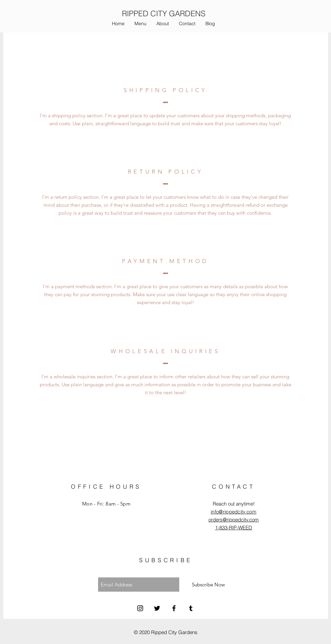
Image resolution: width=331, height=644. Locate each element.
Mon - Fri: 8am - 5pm (106, 504)
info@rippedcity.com (234, 512)
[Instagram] (140, 608)
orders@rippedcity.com (234, 520)
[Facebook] (174, 608)
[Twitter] (157, 608)
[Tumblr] (191, 608)
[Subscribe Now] (208, 585)
